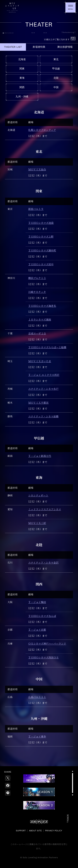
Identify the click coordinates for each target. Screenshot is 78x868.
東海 (22, 78)
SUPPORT (21, 831)
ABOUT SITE (35, 831)
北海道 (22, 59)
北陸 (56, 78)
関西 (22, 87)
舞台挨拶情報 (65, 47)
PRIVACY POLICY (54, 831)
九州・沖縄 (22, 97)
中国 (56, 87)
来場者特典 (39, 47)
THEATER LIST (13, 47)
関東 (22, 69)
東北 (56, 59)
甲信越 (56, 69)
